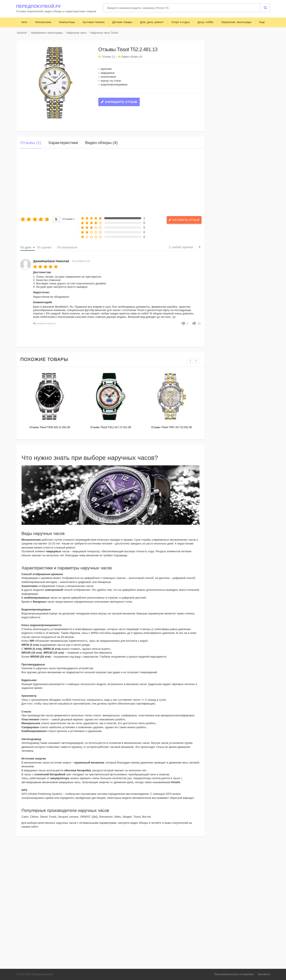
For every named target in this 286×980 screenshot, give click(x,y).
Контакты (264, 974)
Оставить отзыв (182, 220)
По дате (26, 247)
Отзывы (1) (108, 57)
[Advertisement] (111, 182)
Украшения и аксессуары (47, 33)
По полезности (67, 247)
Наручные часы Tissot (104, 33)
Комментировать (46, 323)
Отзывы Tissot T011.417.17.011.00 (111, 427)
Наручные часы (77, 33)
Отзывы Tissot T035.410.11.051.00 (50, 427)
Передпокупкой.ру (39, 6)
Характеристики (63, 143)
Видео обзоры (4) (132, 57)
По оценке (44, 247)
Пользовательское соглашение (234, 974)
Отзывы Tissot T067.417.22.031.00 (172, 427)
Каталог (22, 33)
